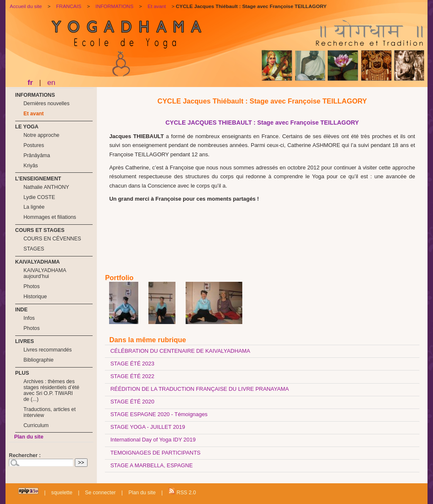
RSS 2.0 (182, 492)
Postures (34, 145)
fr (30, 82)
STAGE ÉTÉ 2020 (132, 402)
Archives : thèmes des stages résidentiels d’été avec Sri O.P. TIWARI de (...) (51, 390)
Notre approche (41, 135)
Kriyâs (30, 166)
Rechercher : (25, 455)
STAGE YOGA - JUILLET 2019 (148, 427)
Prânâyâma (37, 155)
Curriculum (36, 425)
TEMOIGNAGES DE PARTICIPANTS (155, 453)
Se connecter (100, 493)
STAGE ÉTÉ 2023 (132, 364)
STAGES (34, 249)
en (51, 82)
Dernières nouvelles (46, 104)
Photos (31, 286)
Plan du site (29, 437)
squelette (62, 493)
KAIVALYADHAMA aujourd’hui (45, 273)
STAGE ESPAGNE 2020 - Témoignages (159, 414)
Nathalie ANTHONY (46, 187)
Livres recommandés (47, 350)
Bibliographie (38, 360)
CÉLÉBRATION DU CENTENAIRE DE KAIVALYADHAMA (180, 351)
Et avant (33, 114)
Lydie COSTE (39, 197)
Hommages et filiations (50, 217)
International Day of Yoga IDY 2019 (153, 440)
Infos (29, 318)
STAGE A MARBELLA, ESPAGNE (152, 465)
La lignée (34, 207)
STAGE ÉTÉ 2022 (132, 376)
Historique (35, 297)
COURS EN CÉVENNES (52, 239)
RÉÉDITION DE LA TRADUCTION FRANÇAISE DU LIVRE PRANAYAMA (200, 389)
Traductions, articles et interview (49, 412)
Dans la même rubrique (147, 340)
